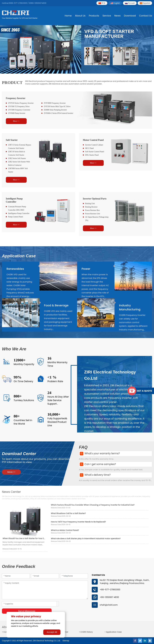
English (115, 3)
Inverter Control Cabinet (94, 145)
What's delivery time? (98, 475)
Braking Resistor (91, 207)
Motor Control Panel (93, 140)
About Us (80, 16)
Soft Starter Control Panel (95, 152)
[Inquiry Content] (45, 590)
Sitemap (66, 641)
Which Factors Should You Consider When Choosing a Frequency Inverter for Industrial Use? (93, 505)
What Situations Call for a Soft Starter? (68, 513)
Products (94, 16)
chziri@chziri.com (109, 605)
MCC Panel (90, 148)
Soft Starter (12, 140)
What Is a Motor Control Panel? (65, 530)
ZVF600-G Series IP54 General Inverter (58, 113)
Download (130, 16)
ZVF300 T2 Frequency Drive (19, 106)
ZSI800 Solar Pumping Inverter (55, 110)
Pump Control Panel (16, 217)
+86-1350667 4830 (109, 597)
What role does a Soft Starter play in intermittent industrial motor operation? (86, 539)
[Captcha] (29, 604)
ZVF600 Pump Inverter (17, 113)
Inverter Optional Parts (95, 199)
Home (68, 16)
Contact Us (146, 16)
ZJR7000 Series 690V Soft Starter (18, 170)
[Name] (16, 576)
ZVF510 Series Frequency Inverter (21, 103)
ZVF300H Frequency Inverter (55, 103)
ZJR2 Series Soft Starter (17, 158)
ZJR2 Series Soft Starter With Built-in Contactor (19, 163)
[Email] (45, 576)
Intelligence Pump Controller (19, 213)
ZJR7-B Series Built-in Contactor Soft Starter (17, 153)
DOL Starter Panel (92, 155)
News (117, 16)
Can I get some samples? (100, 464)
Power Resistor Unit (93, 214)
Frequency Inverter (16, 98)
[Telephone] (74, 576)
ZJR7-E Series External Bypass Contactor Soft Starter (20, 147)
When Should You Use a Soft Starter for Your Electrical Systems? (32, 538)
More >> (16, 121)
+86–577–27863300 (110, 590)
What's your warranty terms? (102, 453)
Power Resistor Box (93, 210)
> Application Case (113, 632)
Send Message (27, 611)
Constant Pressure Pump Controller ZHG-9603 (17, 208)
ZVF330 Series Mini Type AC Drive (57, 106)
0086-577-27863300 (18, 3)
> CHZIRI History (86, 632)
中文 (102, 3)
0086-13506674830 (38, 3)
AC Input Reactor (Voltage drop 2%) (97, 219)
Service (107, 16)
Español (145, 3)
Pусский (130, 3)
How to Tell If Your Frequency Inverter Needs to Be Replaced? (78, 522)
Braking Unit (90, 204)
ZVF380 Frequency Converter (19, 110)
